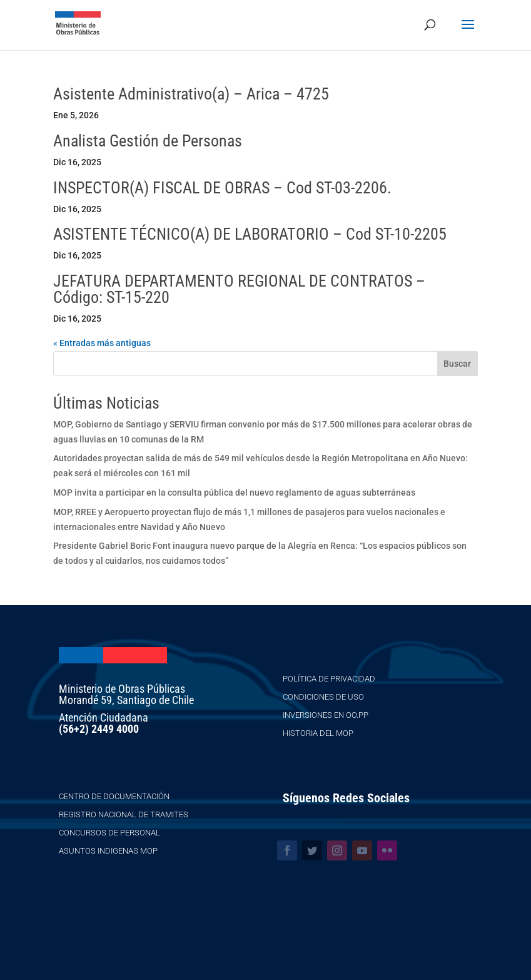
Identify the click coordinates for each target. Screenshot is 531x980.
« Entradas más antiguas (102, 343)
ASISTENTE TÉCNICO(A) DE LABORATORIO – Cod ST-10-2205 (250, 234)
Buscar (457, 364)
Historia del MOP (318, 733)
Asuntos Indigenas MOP (108, 851)
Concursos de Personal (109, 833)
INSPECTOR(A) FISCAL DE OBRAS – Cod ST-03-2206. (222, 188)
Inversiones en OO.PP (326, 715)
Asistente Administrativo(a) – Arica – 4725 (191, 94)
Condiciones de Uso (323, 697)
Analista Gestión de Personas (148, 141)
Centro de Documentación (114, 796)
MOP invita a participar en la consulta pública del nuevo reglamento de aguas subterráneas (234, 493)
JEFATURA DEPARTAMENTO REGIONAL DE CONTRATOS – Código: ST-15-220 (239, 289)
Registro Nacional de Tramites (124, 814)
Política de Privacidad (329, 679)
